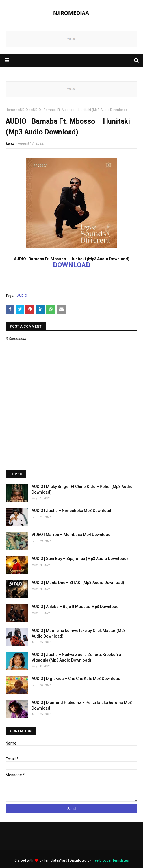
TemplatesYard (56, 860)
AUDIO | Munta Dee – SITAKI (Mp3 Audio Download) (78, 583)
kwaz (10, 143)
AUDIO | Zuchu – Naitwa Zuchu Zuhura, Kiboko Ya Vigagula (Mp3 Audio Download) (76, 657)
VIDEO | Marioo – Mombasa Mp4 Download (71, 535)
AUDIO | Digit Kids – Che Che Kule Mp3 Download (76, 679)
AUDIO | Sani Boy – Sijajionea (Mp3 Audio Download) (80, 559)
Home (10, 110)
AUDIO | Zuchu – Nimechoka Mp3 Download (71, 511)
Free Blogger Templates (110, 860)
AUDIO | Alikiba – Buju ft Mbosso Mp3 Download (75, 607)
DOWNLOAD (72, 265)
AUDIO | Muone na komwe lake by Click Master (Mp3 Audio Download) (79, 633)
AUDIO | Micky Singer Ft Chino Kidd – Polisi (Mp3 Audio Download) (82, 489)
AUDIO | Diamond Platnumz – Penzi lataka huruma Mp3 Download (82, 705)
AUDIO (23, 110)
